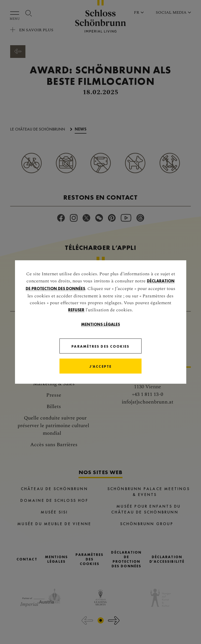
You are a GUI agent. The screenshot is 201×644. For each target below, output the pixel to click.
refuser (76, 310)
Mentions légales (101, 324)
